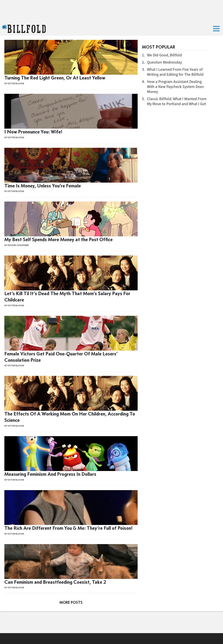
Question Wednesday (164, 62)
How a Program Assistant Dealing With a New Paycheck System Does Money (175, 87)
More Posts (71, 602)
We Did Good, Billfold (164, 55)
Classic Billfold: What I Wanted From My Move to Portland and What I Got (177, 101)
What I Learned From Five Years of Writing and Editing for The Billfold (175, 72)
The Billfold (24, 29)
